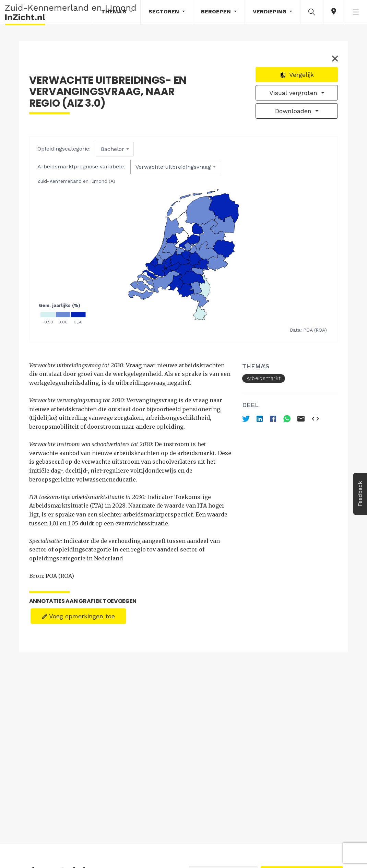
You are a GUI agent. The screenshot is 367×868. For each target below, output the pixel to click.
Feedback (360, 494)
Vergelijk (297, 75)
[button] (312, 12)
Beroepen (217, 11)
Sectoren (165, 11)
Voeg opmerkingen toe (78, 616)
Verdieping (270, 11)
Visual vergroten (294, 93)
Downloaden (294, 111)
